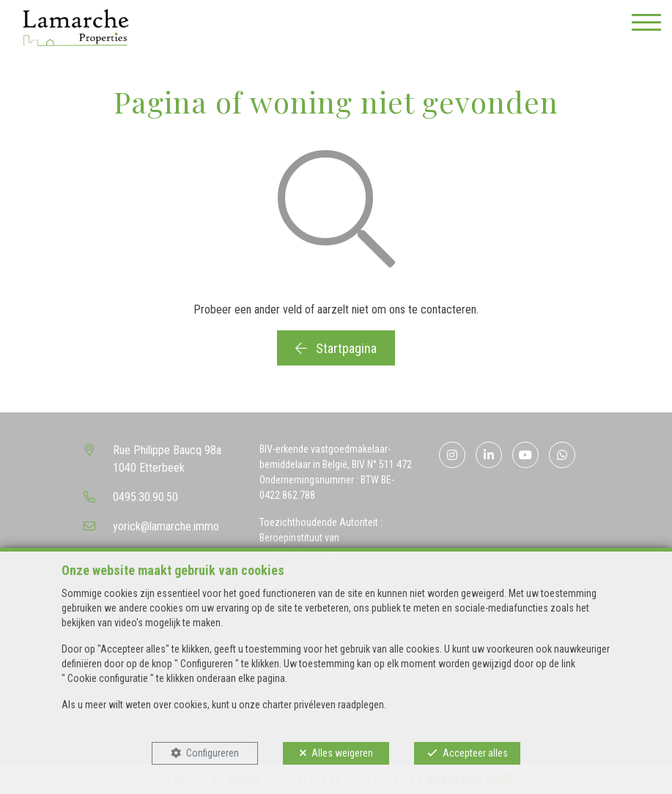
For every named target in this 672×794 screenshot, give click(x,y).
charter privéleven (299, 705)
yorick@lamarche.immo (166, 526)
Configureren (213, 753)
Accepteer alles (475, 753)
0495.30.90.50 (145, 497)
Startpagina (336, 348)
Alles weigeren (342, 753)
